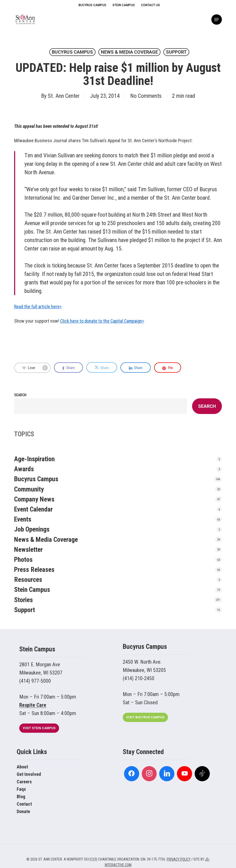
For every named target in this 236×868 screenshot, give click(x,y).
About (22, 767)
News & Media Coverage (129, 52)
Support (176, 52)
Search (20, 395)
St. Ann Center (64, 96)
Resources (28, 580)
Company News (34, 499)
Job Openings (32, 529)
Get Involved (29, 774)
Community (29, 489)
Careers (24, 782)
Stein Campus (32, 590)
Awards (24, 469)
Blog (21, 797)
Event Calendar (33, 509)
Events (23, 519)
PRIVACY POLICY (179, 859)
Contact (24, 804)
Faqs (21, 789)
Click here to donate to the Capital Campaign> (102, 321)
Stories (23, 600)
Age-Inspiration (34, 459)
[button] (216, 20)
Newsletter (28, 549)
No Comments (146, 96)
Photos (23, 560)
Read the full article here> (38, 307)
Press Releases (34, 570)
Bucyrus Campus (72, 52)
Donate (23, 811)
